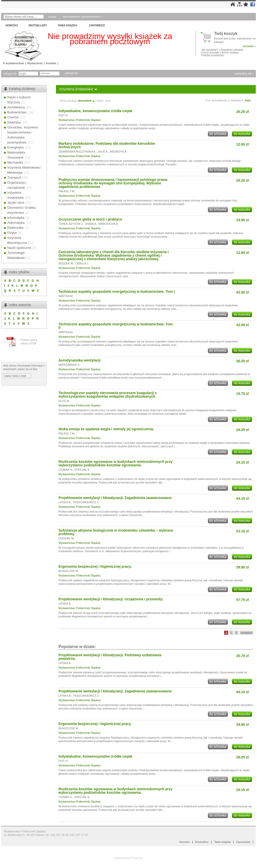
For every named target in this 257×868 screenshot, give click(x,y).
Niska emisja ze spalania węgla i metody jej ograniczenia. (106, 429)
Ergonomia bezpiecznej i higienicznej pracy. (95, 566)
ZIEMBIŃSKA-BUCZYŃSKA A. (77, 152)
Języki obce (16, 203)
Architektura (16, 107)
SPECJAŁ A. (82, 470)
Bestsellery (38, 25)
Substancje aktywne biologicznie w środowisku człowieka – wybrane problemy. (116, 532)
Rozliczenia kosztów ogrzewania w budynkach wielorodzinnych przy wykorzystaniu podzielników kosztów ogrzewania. (115, 463)
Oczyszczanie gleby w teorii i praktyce (90, 219)
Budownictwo (17, 112)
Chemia (13, 117)
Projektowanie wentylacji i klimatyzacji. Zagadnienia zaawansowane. (115, 498)
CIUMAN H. (66, 470)
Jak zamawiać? (210, 50)
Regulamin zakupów (232, 50)
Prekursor (137, 858)
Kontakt (51, 63)
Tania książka (67, 25)
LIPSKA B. (65, 502)
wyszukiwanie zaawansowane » (82, 17)
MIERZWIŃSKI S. (69, 365)
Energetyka (16, 147)
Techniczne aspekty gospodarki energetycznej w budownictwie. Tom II (116, 326)
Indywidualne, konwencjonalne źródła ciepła (95, 111)
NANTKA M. (66, 296)
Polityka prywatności (213, 55)
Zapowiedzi (97, 25)
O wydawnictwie (13, 63)
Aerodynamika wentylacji (79, 360)
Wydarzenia (35, 63)
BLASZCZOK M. (69, 571)
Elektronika (15, 228)
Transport (14, 177)
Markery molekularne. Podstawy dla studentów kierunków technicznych (107, 145)
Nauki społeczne (19, 248)
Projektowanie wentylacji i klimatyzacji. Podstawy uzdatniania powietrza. (110, 657)
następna (246, 633)
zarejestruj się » (244, 74)
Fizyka (12, 233)
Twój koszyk (226, 34)
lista (248, 100)
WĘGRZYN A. (119, 152)
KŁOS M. (64, 401)
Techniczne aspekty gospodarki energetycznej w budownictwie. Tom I (117, 292)
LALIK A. (103, 152)
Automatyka (16, 223)
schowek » (249, 46)
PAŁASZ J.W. (67, 191)
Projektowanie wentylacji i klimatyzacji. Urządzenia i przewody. (111, 599)
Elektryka (14, 122)
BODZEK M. (66, 263)
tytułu (100, 101)
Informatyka (16, 218)
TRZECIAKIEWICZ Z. (86, 502)
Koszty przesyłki (211, 53)
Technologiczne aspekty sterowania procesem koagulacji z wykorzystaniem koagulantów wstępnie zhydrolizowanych (108, 395)
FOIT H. (63, 115)
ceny (108, 101)
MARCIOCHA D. (109, 224)
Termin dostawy (230, 53)
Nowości (12, 25)
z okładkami (236, 100)
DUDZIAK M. (67, 538)
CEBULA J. (82, 263)
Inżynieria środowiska (76, 89)
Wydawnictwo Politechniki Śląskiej (79, 120)
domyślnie (87, 101)
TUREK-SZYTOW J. (71, 224)
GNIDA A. (91, 224)
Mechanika (15, 162)
